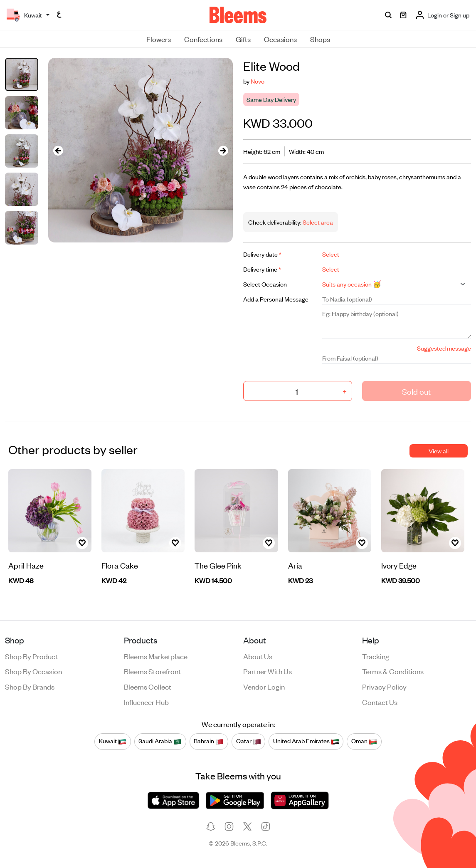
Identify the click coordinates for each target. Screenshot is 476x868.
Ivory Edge (399, 565)
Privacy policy (384, 686)
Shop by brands (30, 686)
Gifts (243, 39)
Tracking (376, 656)
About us (258, 656)
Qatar (249, 741)
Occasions (280, 39)
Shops (320, 39)
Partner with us (268, 671)
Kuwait (113, 741)
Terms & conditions (393, 671)
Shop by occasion (33, 671)
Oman (364, 741)
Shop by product (31, 656)
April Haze (26, 565)
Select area (317, 222)
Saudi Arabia (160, 741)
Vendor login (264, 686)
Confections (203, 39)
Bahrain (209, 741)
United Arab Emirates (306, 741)
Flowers (159, 39)
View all (439, 451)
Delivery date (262, 254)
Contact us (380, 702)
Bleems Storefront (152, 671)
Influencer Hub (146, 702)
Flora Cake (120, 565)
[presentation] (58, 150)
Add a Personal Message (276, 299)
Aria (295, 565)
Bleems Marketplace (156, 656)
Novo (258, 81)
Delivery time (262, 269)
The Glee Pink (218, 565)
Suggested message (444, 348)
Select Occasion (265, 284)
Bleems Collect (148, 686)
